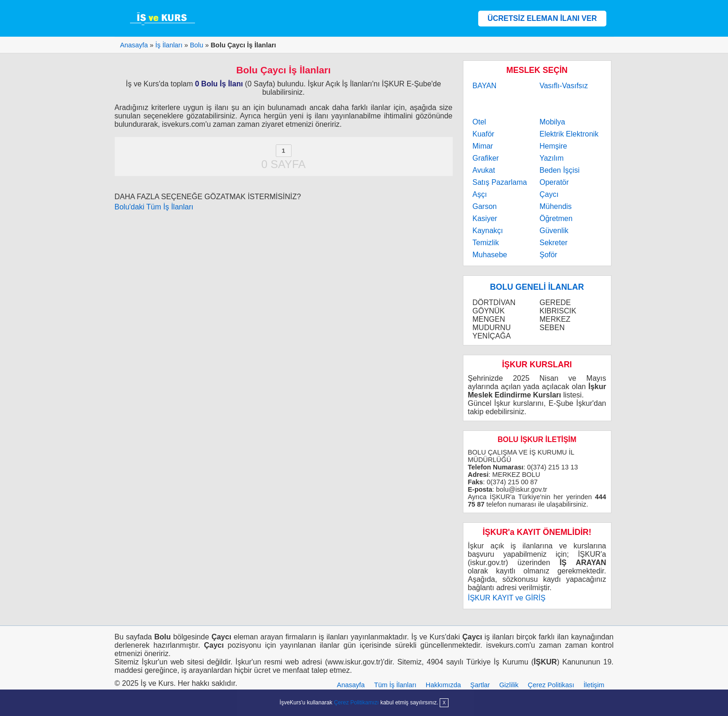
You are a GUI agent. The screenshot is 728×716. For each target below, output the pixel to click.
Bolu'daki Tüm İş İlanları (154, 207)
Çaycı (549, 194)
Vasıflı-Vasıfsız (564, 86)
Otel (479, 122)
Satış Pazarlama (500, 182)
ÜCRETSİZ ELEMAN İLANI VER (542, 18)
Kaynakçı (488, 231)
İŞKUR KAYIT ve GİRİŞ (507, 598)
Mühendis (556, 206)
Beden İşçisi (559, 170)
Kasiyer (485, 218)
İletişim (594, 685)
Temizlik (486, 243)
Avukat (484, 170)
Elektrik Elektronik (569, 134)
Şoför (548, 255)
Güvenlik (554, 231)
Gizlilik (509, 685)
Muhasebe (490, 255)
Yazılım (552, 158)
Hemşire (553, 146)
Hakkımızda (443, 685)
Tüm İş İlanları (395, 685)
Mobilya (552, 122)
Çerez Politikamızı (356, 703)
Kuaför (484, 134)
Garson (485, 206)
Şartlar (480, 685)
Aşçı (480, 194)
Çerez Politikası (551, 685)
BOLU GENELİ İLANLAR (537, 287)
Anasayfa (351, 685)
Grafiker (486, 158)
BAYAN (485, 86)
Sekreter (553, 243)
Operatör (554, 182)
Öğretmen (556, 218)
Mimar (483, 146)
